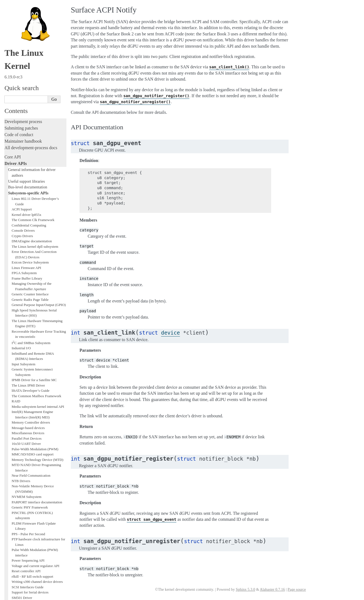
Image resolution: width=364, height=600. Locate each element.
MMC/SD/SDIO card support (33, 192)
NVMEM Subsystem (27, 235)
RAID (16, 139)
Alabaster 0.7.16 (272, 590)
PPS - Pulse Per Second (28, 272)
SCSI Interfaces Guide (28, 325)
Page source (297, 590)
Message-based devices (28, 166)
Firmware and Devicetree (27, 545)
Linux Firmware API (26, 6)
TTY (15, 394)
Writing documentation (25, 449)
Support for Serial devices (30, 330)
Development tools (21, 455)
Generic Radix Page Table (30, 37)
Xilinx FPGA (21, 410)
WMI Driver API (24, 404)
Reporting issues (19, 517)
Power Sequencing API (28, 298)
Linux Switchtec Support (29, 362)
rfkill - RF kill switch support (33, 314)
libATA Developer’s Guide (31, 128)
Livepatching (16, 488)
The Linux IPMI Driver (28, 123)
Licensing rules (18, 442)
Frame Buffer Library (27, 16)
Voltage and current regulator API (36, 304)
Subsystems (15, 426)
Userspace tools (18, 523)
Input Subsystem (24, 102)
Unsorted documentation (26, 564)
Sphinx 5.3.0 (245, 590)
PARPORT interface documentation (37, 240)
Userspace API (17, 530)
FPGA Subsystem (24, 11)
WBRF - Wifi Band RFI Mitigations (37, 399)
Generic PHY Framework (30, 245)
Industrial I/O (21, 86)
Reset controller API (26, 309)
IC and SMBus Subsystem (31, 81)
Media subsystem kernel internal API (38, 144)
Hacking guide (17, 468)
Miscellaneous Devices (28, 171)
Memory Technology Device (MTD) (38, 198)
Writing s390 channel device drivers (37, 319)
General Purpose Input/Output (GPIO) (39, 43)
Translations (15, 573)
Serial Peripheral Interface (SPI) (34, 346)
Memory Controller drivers (31, 160)
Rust (8, 494)
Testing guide (16, 462)
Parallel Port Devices (27, 176)
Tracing (11, 475)
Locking (12, 433)
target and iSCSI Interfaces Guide (36, 373)
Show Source (16, 595)
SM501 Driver (22, 336)
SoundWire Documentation (31, 341)
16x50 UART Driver (26, 181)
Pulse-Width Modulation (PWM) (35, 187)
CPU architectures (20, 555)
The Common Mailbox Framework (36, 134)
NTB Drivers (21, 219)
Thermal (18, 389)
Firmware (13, 539)
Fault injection (17, 481)
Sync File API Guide (26, 367)
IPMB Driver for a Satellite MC (34, 118)
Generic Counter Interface (30, 32)
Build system (16, 510)
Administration (18, 503)
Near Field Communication (31, 213)
